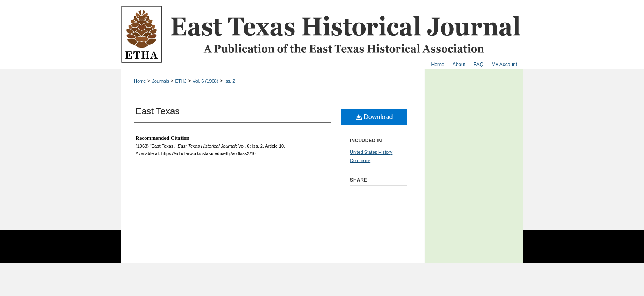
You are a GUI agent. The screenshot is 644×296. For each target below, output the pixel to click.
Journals (161, 81)
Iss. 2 (230, 81)
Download (374, 117)
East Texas (158, 111)
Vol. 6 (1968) (205, 81)
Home (140, 81)
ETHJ (181, 81)
